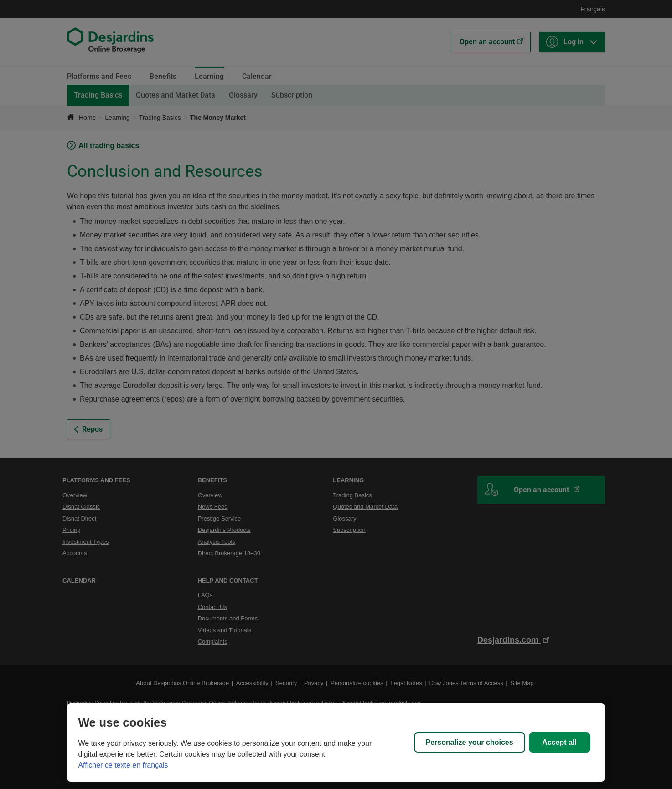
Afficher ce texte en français (123, 765)
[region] (336, 743)
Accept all (559, 742)
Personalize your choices (470, 742)
